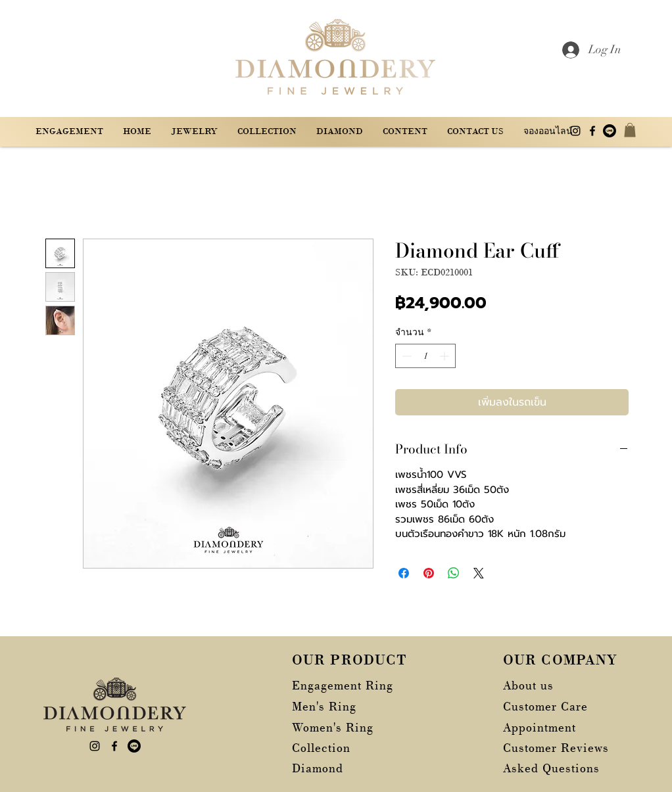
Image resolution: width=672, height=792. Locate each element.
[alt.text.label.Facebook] (592, 131)
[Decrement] (405, 356)
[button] (405, 131)
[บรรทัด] (610, 131)
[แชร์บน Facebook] (404, 573)
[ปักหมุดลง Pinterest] (429, 573)
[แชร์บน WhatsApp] (454, 573)
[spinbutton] (425, 356)
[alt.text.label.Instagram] (575, 131)
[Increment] (445, 356)
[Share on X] (479, 573)
